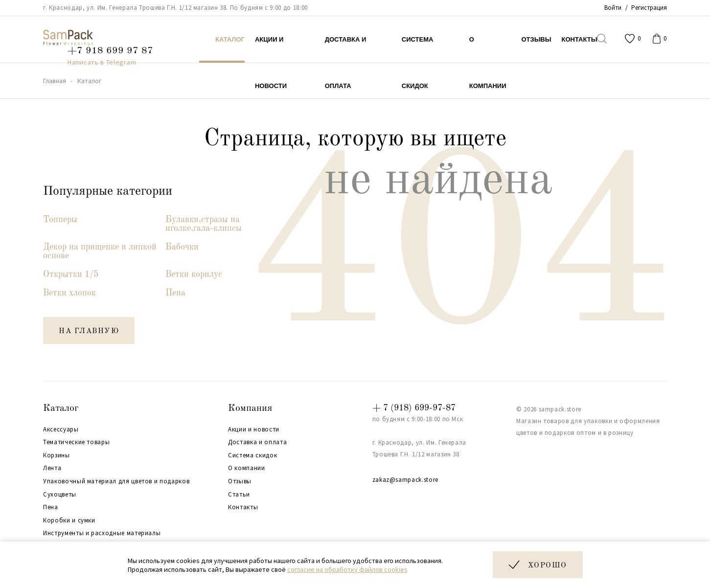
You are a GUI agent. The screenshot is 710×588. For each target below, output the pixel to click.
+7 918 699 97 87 (110, 51)
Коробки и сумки (69, 520)
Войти (613, 8)
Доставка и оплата (257, 442)
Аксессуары (61, 430)
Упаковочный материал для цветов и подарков (116, 481)
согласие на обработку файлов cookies (347, 569)
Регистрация (649, 8)
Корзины (57, 455)
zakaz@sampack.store (405, 480)
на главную (89, 331)
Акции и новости (254, 430)
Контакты (243, 507)
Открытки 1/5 (71, 274)
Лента (52, 468)
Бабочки (182, 247)
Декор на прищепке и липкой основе (100, 251)
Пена (175, 293)
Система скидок (252, 455)
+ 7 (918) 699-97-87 (414, 408)
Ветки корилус (194, 274)
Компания (250, 408)
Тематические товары (76, 442)
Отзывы (240, 481)
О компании (247, 468)
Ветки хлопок (69, 293)
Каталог (61, 408)
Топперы (60, 220)
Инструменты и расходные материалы (102, 533)
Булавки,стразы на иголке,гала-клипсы (204, 224)
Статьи (239, 495)
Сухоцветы (60, 495)
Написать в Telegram (102, 62)
